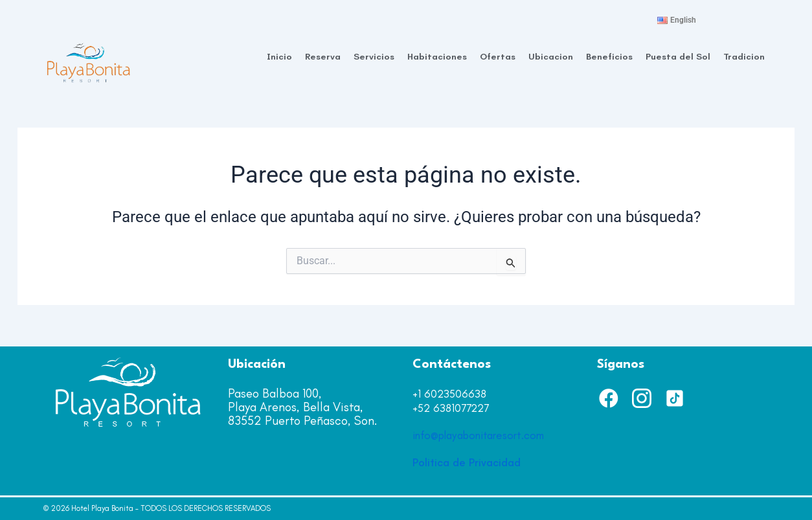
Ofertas (498, 57)
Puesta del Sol (678, 57)
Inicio (279, 57)
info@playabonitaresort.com (478, 435)
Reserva (323, 57)
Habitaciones (437, 57)
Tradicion (744, 57)
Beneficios (609, 57)
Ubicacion (551, 57)
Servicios (374, 57)
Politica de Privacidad (467, 462)
